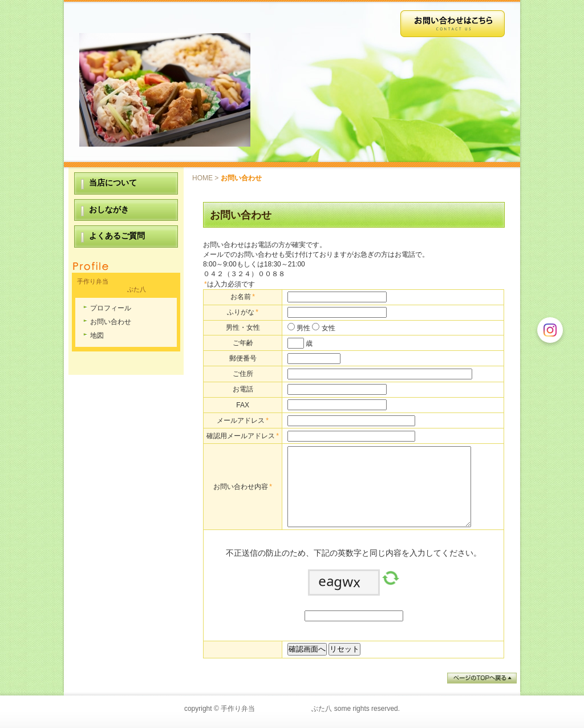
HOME (202, 178)
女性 (327, 328)
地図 (97, 335)
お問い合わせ (111, 322)
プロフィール (111, 308)
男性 (303, 328)
